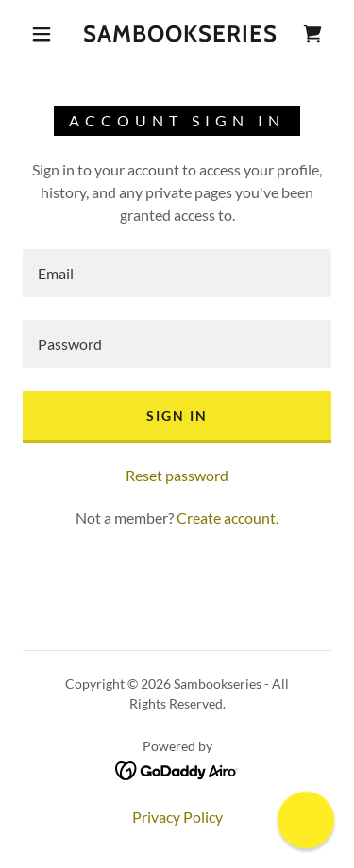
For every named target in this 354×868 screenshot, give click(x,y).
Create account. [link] (228, 517)
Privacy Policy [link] (177, 817)
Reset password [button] (177, 475)
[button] (42, 34)
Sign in (177, 416)
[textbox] (177, 273)
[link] (180, 34)
